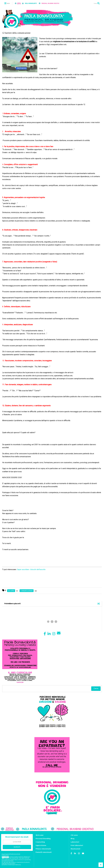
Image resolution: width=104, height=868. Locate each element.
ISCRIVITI (17, 847)
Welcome (40, 835)
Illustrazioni (75, 849)
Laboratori (75, 842)
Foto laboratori (77, 845)
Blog (73, 839)
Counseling (40, 842)
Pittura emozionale (43, 849)
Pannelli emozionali (44, 852)
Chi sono (74, 835)
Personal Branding (43, 839)
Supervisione (41, 845)
